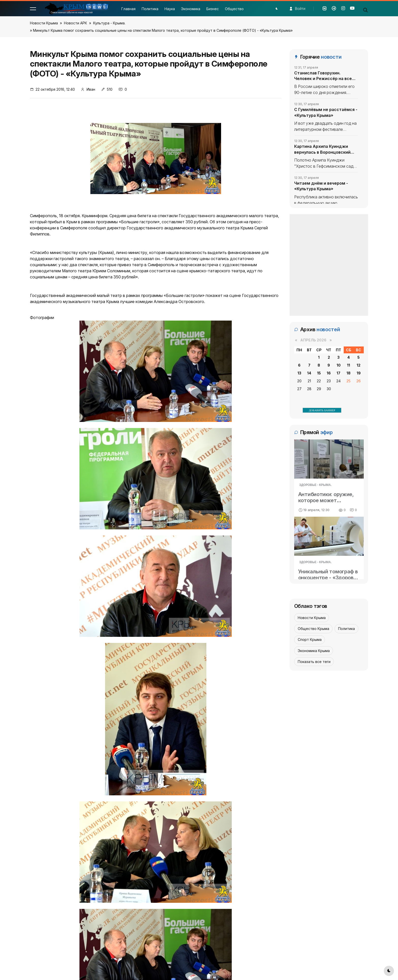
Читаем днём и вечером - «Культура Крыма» (321, 186)
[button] (33, 9)
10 (339, 365)
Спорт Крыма (310, 639)
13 (299, 373)
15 (319, 373)
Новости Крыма (44, 23)
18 (349, 373)
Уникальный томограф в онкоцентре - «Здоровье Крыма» (329, 578)
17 (338, 373)
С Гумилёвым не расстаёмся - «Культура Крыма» (326, 112)
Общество (234, 9)
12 (359, 365)
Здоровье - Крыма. (316, 485)
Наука (170, 9)
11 (349, 365)
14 (309, 373)
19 (359, 373)
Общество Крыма (313, 629)
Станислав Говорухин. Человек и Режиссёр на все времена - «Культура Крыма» (325, 76)
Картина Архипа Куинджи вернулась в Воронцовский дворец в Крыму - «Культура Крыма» (324, 149)
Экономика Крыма (314, 651)
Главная (128, 9)
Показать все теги (314, 662)
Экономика (191, 9)
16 (329, 373)
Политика (150, 9)
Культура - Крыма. (109, 23)
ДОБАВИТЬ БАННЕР (322, 410)
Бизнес (213, 9)
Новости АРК (76, 23)
